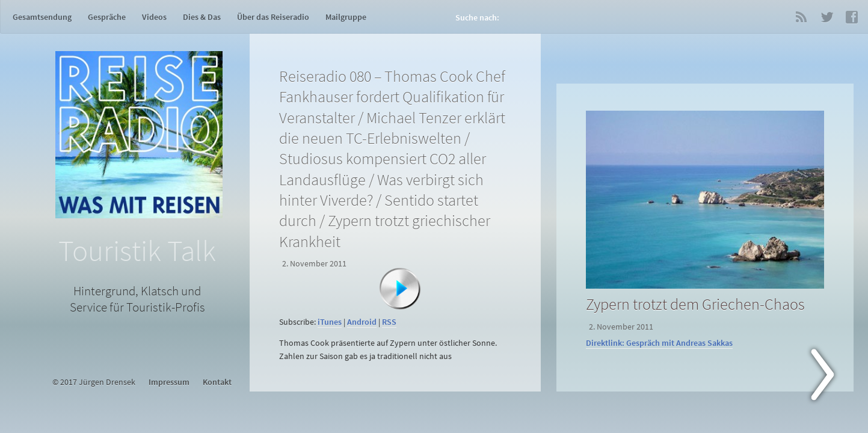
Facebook (852, 17)
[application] (398, 307)
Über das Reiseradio (273, 17)
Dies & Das (202, 17)
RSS (801, 17)
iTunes (330, 322)
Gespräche (107, 17)
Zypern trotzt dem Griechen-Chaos (695, 304)
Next (830, 377)
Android (362, 322)
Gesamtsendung (42, 17)
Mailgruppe (346, 17)
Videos (154, 17)
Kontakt (217, 382)
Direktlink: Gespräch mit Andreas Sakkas (659, 343)
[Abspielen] (400, 289)
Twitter (826, 17)
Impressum (169, 382)
